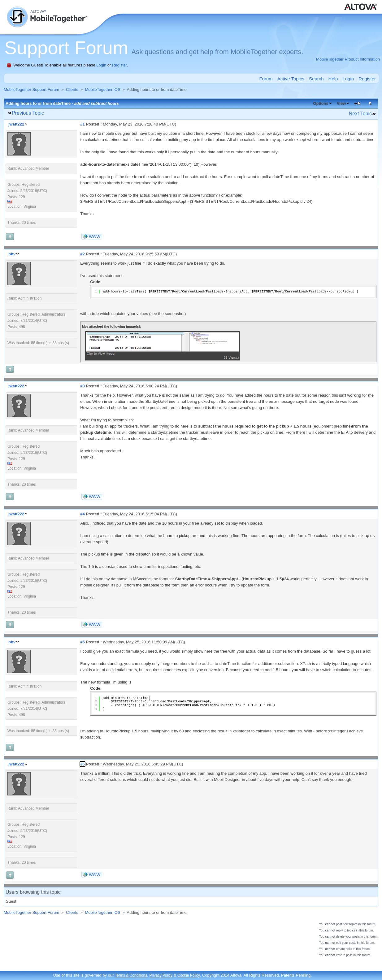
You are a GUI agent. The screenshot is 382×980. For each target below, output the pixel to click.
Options (321, 103)
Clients (72, 89)
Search (316, 79)
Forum (266, 79)
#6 (82, 764)
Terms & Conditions (131, 975)
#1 (82, 124)
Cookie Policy (189, 975)
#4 (82, 514)
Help (333, 79)
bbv (12, 254)
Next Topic (360, 114)
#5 (82, 642)
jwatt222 (16, 124)
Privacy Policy (161, 975)
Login (101, 65)
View (341, 103)
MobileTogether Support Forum (31, 89)
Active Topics (291, 79)
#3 (82, 386)
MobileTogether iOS (102, 89)
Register (119, 65)
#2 (82, 254)
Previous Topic (28, 113)
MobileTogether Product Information (348, 59)
